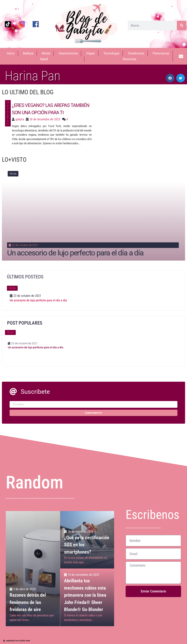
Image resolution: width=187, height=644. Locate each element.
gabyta (20, 119)
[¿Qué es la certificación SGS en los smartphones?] (87, 540)
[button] (170, 78)
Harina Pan (8, 113)
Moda (13, 174)
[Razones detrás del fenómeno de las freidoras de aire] (33, 569)
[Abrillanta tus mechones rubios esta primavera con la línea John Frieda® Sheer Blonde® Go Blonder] (87, 597)
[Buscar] (182, 25)
